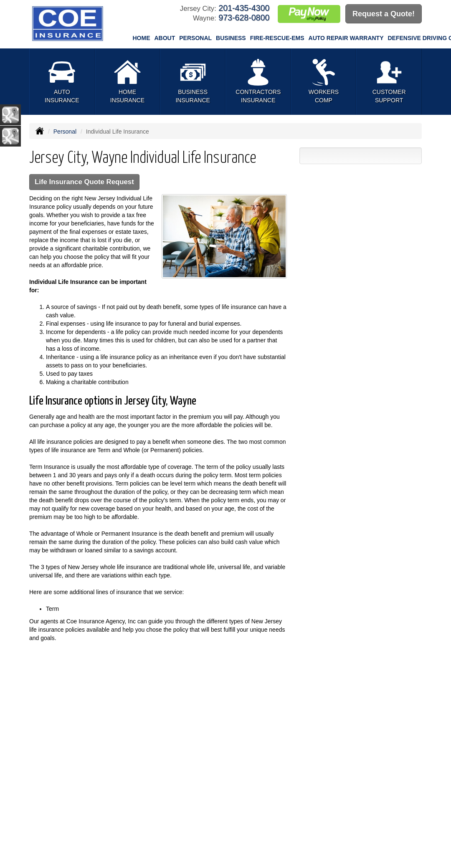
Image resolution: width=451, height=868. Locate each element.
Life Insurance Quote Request (84, 182)
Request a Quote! (384, 14)
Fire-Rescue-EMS (277, 38)
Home (142, 38)
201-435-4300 (244, 8)
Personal (65, 132)
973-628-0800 (244, 18)
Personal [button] (195, 38)
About (165, 38)
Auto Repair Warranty (346, 38)
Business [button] (231, 38)
